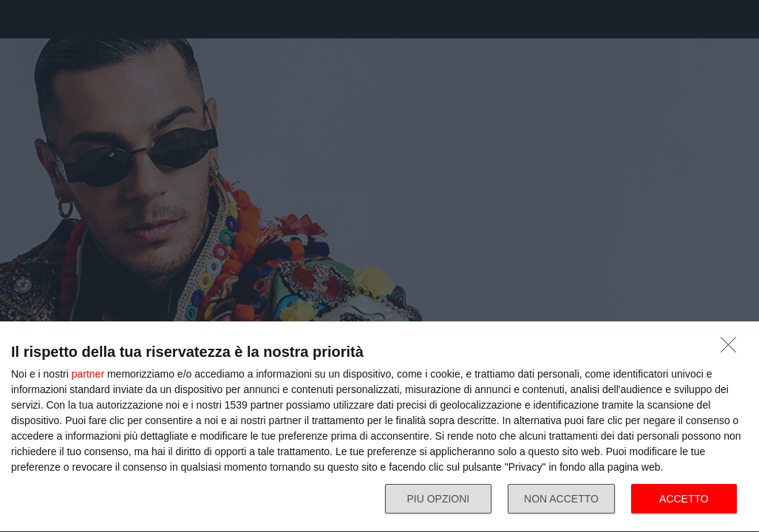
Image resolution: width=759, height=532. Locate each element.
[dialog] (379, 427)
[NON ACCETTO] (732, 349)
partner (88, 374)
